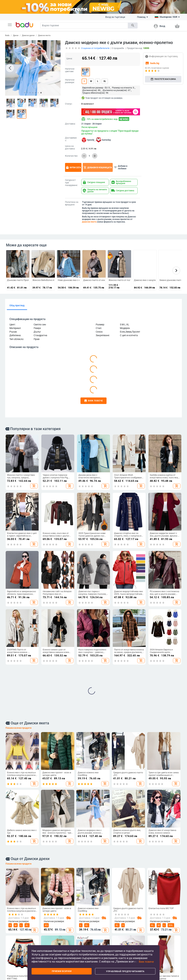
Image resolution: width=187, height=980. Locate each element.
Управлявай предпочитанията (125, 971)
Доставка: (70, 124)
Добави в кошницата (98, 167)
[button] (10, 25)
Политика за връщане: (72, 203)
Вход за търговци (115, 17)
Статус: (69, 104)
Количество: (71, 156)
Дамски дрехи (28, 35)
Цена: (69, 58)
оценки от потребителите (95, 48)
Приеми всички (62, 971)
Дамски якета (44, 35)
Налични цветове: (70, 70)
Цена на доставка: (70, 147)
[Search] (84, 25)
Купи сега (73, 167)
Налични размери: (70, 81)
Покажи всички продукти (18, 611)
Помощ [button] (143, 17)
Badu (7, 35)
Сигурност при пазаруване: (71, 183)
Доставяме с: (71, 139)
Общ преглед (17, 305)
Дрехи (16, 35)
